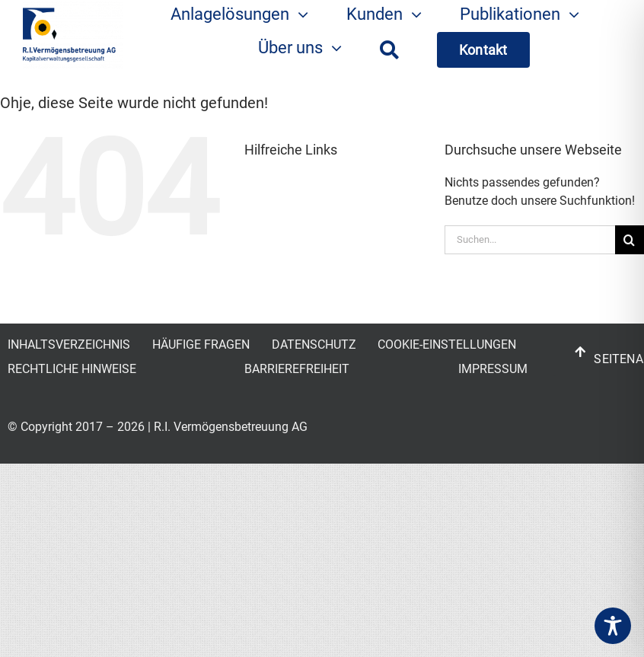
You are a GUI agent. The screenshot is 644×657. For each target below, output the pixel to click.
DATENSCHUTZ (314, 344)
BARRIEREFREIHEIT (297, 369)
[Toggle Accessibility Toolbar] (613, 626)
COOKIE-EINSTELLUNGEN (447, 344)
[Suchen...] (530, 240)
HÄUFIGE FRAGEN (201, 344)
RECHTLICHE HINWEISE (72, 369)
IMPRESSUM (493, 369)
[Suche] (389, 50)
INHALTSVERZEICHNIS (69, 344)
